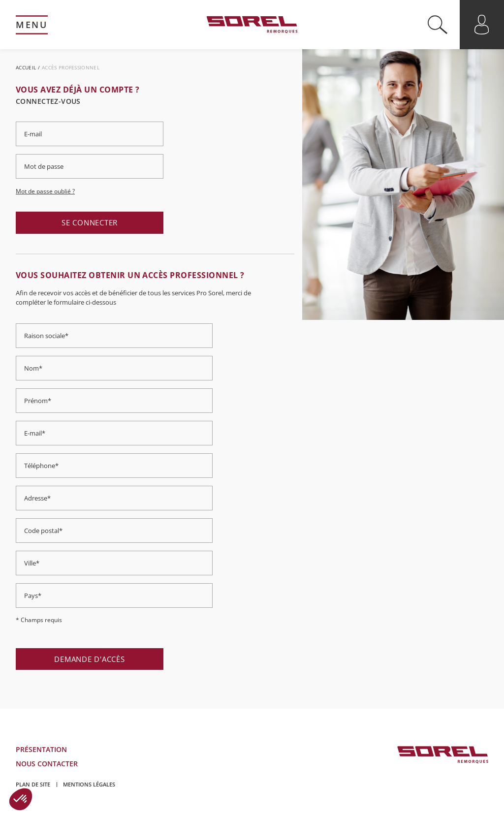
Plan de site (33, 784)
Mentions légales (89, 784)
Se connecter (90, 222)
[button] (21, 799)
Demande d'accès (89, 659)
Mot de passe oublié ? (45, 191)
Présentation (41, 749)
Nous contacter (47, 764)
